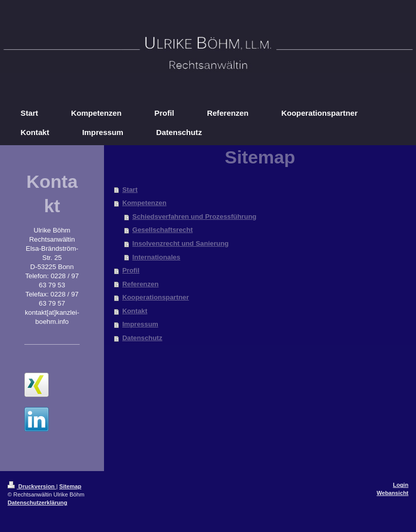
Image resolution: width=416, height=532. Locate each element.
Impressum (140, 324)
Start (130, 190)
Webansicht (392, 493)
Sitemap (71, 486)
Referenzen (141, 284)
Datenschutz (142, 338)
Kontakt (135, 311)
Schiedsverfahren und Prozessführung (195, 217)
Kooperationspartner (156, 297)
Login (401, 485)
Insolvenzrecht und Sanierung (181, 243)
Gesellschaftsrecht (163, 230)
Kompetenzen (144, 203)
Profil (131, 270)
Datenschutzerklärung (38, 503)
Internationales (157, 257)
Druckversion (32, 486)
